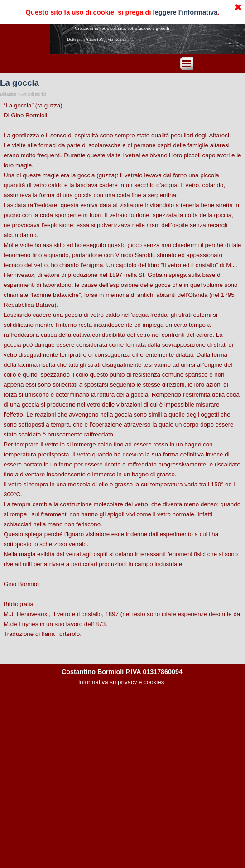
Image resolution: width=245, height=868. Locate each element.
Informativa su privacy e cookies (121, 682)
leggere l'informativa (185, 12)
